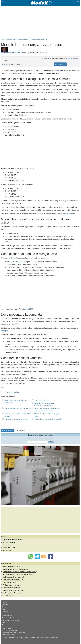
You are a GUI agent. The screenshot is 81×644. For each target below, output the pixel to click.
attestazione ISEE (26, 309)
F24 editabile (7, 596)
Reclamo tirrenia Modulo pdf (12, 567)
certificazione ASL (16, 262)
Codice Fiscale (7, 545)
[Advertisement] (40, 22)
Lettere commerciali (9, 542)
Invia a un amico (8, 431)
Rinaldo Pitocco (14, 53)
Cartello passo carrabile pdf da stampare (16, 569)
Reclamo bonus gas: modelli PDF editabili (48, 419)
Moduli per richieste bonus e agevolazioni (17, 39)
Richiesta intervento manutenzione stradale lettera (19, 572)
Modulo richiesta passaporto (12, 580)
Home (3, 39)
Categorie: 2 (6, 607)
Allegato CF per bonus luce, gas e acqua (18, 408)
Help (3, 623)
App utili (4, 602)
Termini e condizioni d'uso (10, 618)
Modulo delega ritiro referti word (13, 577)
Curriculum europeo (9, 582)
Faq (3, 625)
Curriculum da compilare (11, 588)
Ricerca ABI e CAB (9, 548)
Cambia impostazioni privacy (10, 620)
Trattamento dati (7, 616)
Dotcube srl (13, 629)
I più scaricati (7, 550)
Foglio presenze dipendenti (12, 585)
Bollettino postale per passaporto (14, 590)
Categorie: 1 (6, 605)
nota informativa (73, 59)
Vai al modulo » (60, 64)
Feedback (21, 430)
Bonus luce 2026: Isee (41, 400)
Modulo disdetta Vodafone (11, 593)
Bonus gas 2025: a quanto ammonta (16, 419)
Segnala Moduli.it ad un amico (12, 540)
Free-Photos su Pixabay (10, 392)
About (4, 609)
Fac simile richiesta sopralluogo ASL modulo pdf (19, 574)
